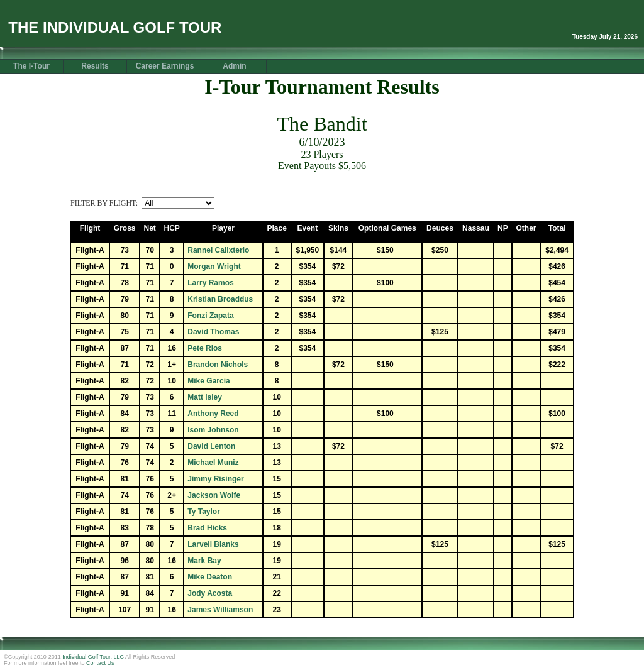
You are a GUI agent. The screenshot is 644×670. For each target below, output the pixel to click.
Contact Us (100, 663)
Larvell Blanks (213, 544)
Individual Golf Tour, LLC (93, 657)
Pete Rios (205, 348)
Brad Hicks (207, 528)
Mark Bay (204, 561)
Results (95, 66)
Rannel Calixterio (218, 250)
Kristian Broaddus (220, 299)
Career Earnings (165, 66)
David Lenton (211, 446)
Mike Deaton (210, 577)
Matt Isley (205, 397)
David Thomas (213, 332)
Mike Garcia (208, 381)
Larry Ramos (210, 283)
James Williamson (220, 610)
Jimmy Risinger (215, 479)
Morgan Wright (214, 266)
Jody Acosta (210, 593)
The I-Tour (31, 66)
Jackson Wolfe (214, 495)
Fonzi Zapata (210, 316)
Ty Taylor (204, 512)
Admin (234, 66)
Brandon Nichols (218, 365)
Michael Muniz (213, 463)
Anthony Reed (213, 414)
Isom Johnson (213, 430)
